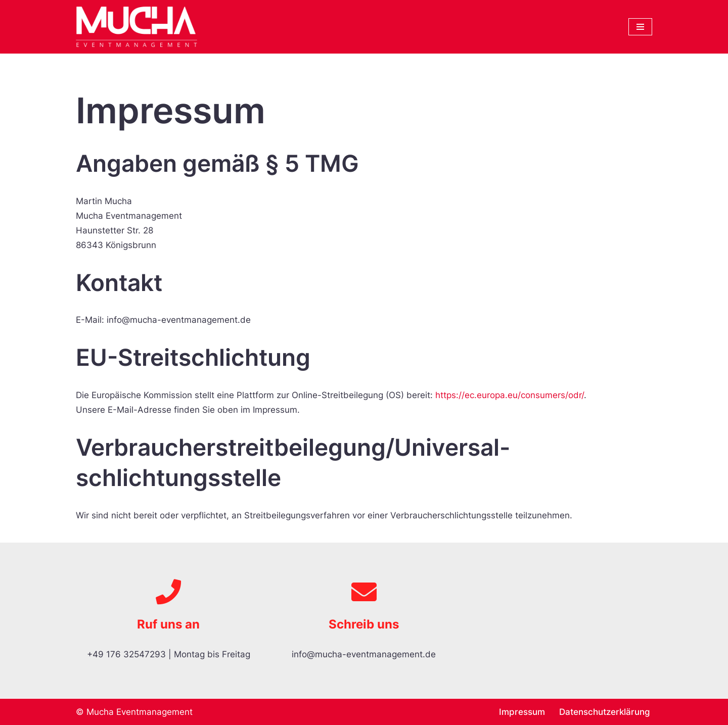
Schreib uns (364, 624)
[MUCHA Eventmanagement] (139, 27)
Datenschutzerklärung (605, 712)
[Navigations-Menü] (640, 27)
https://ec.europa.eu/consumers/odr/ (510, 395)
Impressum (522, 712)
